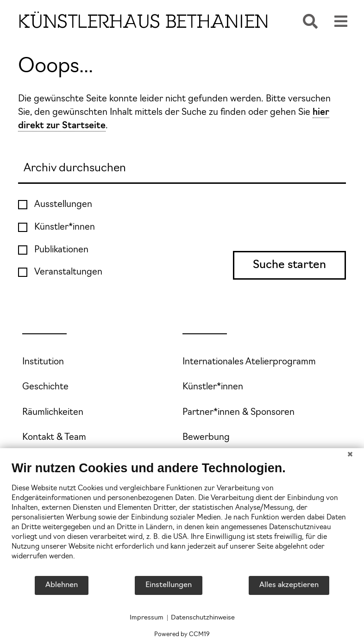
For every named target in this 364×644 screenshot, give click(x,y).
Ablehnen (62, 585)
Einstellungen (169, 585)
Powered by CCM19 (182, 635)
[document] (182, 518)
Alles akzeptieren (289, 585)
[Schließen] (350, 455)
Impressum (147, 618)
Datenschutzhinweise (203, 618)
